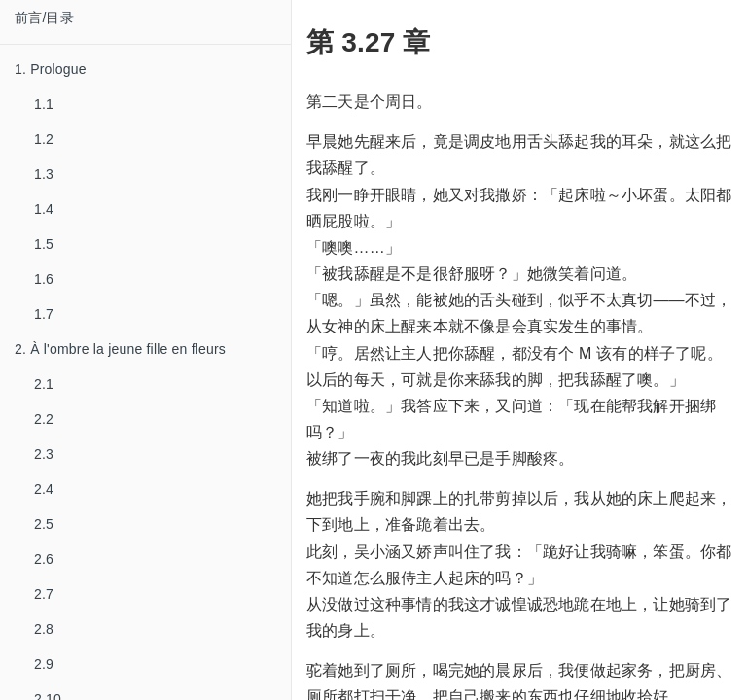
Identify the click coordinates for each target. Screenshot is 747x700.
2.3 (44, 454)
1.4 (44, 209)
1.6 (44, 279)
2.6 (44, 559)
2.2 (44, 419)
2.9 (44, 664)
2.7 (44, 594)
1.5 (44, 244)
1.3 (44, 174)
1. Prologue (51, 69)
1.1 (44, 104)
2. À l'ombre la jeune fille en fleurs (120, 349)
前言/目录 (44, 17)
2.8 (44, 629)
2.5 (44, 524)
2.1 (44, 384)
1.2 (44, 139)
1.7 (44, 314)
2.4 (44, 489)
